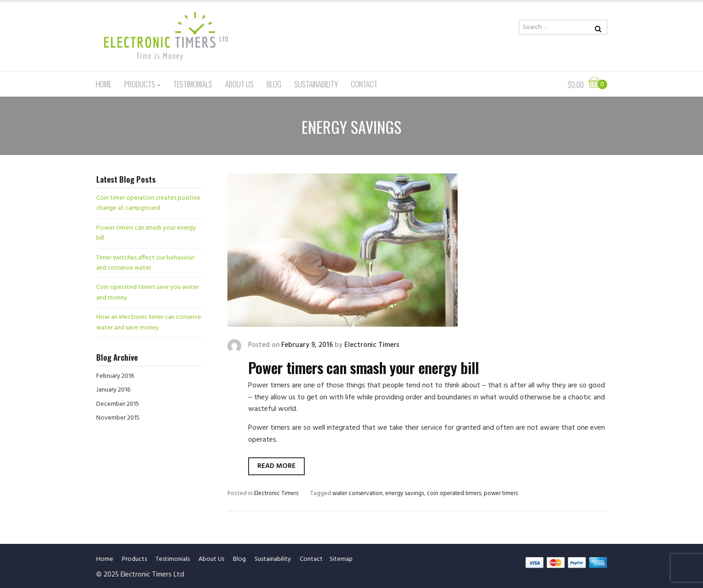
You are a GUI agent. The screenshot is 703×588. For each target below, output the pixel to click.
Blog (274, 84)
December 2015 (118, 404)
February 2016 (115, 376)
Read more (276, 466)
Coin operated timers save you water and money (148, 292)
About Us (239, 84)
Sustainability (316, 84)
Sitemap (341, 559)
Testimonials (193, 84)
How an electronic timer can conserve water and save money (149, 322)
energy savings (405, 493)
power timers (501, 493)
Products (140, 84)
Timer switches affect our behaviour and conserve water (145, 263)
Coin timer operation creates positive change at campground (148, 203)
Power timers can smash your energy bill (364, 367)
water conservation (357, 493)
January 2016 (113, 390)
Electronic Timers (372, 345)
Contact (364, 84)
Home (104, 84)
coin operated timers (454, 493)
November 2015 (118, 418)
